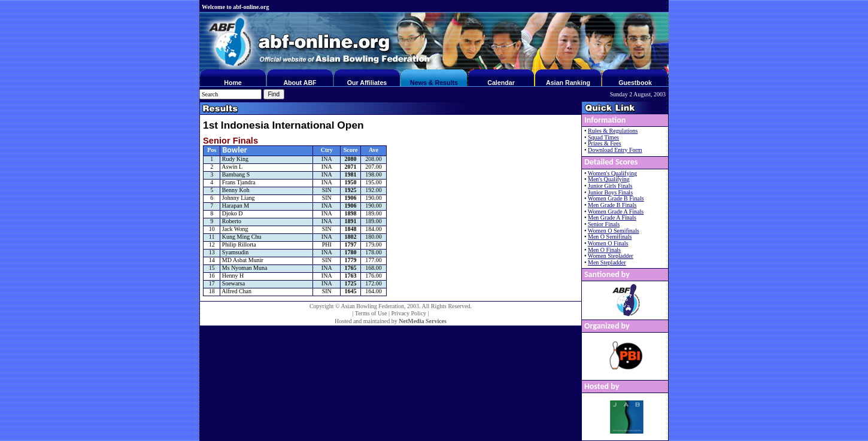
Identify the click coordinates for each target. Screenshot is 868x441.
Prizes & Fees (605, 143)
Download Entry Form (615, 150)
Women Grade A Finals (616, 212)
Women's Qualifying (612, 173)
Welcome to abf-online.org (235, 7)
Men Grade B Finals (612, 205)
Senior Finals (604, 224)
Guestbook (635, 83)
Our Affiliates (367, 83)
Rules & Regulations (613, 131)
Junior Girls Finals (610, 186)
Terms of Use (371, 313)
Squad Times (603, 137)
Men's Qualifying (609, 179)
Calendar (501, 83)
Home (233, 83)
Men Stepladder (607, 262)
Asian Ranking (568, 83)
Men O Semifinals (610, 237)
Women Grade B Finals (616, 198)
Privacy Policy (409, 313)
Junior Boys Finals (610, 192)
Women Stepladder (611, 256)
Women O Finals (608, 243)
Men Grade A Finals (612, 218)
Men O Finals (604, 250)
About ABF (300, 83)
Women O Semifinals (614, 231)
